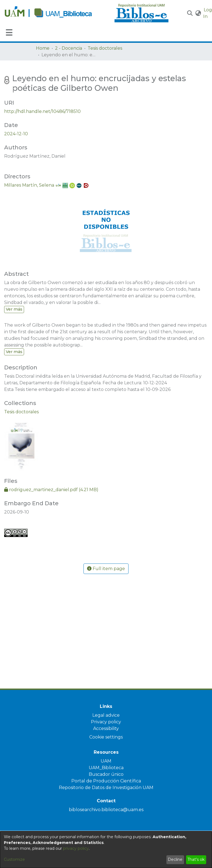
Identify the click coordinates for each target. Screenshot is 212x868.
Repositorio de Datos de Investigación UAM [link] (106, 788)
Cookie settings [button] (106, 737)
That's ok (196, 859)
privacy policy (76, 848)
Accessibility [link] (106, 728)
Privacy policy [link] (106, 722)
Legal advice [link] (106, 715)
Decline (175, 859)
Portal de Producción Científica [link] (106, 781)
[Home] (56, 13)
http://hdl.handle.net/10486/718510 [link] (42, 111)
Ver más (14, 309)
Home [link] (43, 48)
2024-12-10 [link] (16, 134)
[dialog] (106, 850)
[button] (190, 13)
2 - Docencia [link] (69, 48)
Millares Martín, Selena (29, 185)
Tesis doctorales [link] (105, 48)
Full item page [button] (106, 569)
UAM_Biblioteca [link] (106, 768)
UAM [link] (106, 761)
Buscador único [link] (106, 774)
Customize (14, 859)
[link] (21, 412)
